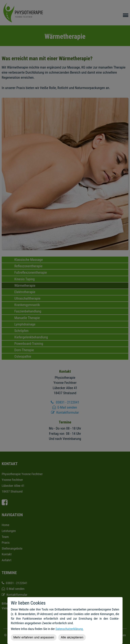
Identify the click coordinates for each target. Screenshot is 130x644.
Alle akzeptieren (72, 637)
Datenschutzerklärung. (70, 629)
